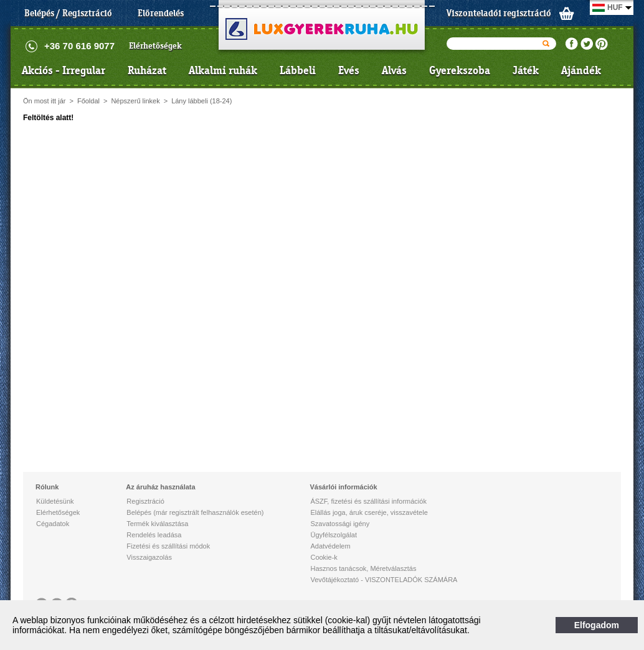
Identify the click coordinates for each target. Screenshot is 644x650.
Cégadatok (53, 524)
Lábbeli (298, 70)
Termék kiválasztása (157, 524)
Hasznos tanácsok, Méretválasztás (363, 568)
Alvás (394, 70)
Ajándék (581, 70)
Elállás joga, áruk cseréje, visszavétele (369, 512)
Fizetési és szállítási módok (168, 546)
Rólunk (47, 487)
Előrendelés (161, 13)
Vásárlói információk (343, 487)
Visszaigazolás (149, 557)
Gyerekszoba (460, 70)
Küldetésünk (55, 501)
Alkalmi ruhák (223, 70)
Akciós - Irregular (64, 70)
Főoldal (88, 101)
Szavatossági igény (340, 524)
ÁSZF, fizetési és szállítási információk (368, 501)
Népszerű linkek (135, 101)
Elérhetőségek (155, 46)
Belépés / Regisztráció (68, 13)
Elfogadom (597, 625)
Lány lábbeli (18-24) (201, 101)
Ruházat (147, 70)
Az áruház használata (160, 487)
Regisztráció (145, 501)
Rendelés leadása (154, 535)
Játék (526, 70)
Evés (349, 70)
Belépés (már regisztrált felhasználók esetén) (195, 512)
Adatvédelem (330, 546)
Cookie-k (324, 557)
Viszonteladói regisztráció (499, 13)
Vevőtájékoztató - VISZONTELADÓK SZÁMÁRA (384, 580)
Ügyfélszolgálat (334, 535)
